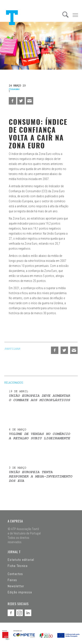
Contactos (15, 574)
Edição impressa (20, 592)
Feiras (12, 580)
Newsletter (16, 586)
